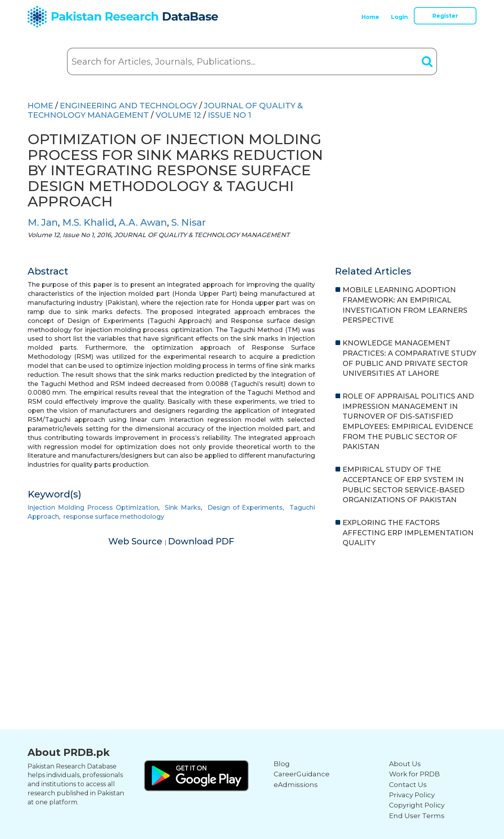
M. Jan (43, 222)
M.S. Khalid (88, 222)
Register (445, 16)
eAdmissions (296, 785)
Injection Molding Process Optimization (93, 508)
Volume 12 (178, 115)
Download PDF (201, 541)
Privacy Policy (412, 795)
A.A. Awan (143, 222)
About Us (405, 764)
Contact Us (408, 785)
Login (399, 17)
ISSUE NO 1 (230, 115)
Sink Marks (183, 508)
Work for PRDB (414, 774)
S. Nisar (189, 222)
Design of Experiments (245, 508)
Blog (282, 764)
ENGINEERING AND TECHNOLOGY (129, 106)
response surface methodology (114, 517)
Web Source (136, 541)
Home (370, 17)
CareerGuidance (302, 774)
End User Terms (417, 816)
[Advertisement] (252, 615)
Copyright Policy (417, 805)
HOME (40, 106)
